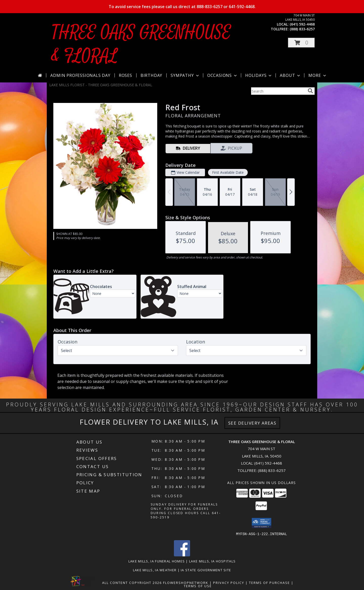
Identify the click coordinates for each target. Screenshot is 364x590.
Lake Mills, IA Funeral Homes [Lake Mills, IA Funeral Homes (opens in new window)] (157, 561)
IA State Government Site (206, 570)
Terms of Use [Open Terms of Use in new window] (198, 586)
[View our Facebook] (182, 555)
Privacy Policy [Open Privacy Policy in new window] (229, 582)
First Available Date (228, 172)
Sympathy (185, 75)
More (318, 75)
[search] (310, 91)
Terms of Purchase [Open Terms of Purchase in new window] (269, 582)
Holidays (259, 75)
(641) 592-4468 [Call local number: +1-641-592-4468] (302, 24)
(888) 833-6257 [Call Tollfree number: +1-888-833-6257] (272, 470)
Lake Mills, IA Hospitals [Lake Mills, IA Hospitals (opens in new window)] (212, 561)
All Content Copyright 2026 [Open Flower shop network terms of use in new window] (132, 582)
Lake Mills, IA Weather (155, 570)
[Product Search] (278, 91)
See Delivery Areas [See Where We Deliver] (252, 423)
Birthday (151, 75)
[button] (301, 43)
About (290, 75)
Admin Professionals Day (80, 75)
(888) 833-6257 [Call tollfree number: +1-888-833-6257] (302, 29)
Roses (126, 75)
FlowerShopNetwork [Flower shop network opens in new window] (186, 582)
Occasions (223, 75)
